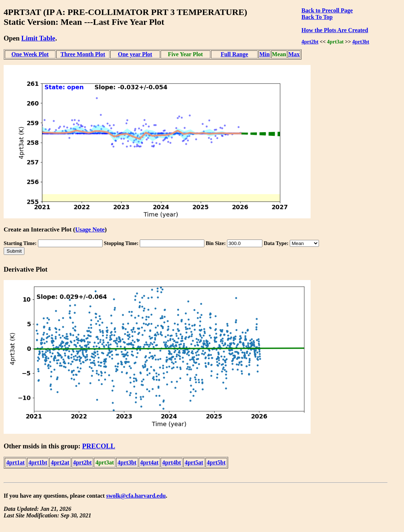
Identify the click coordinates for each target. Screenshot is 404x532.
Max (294, 54)
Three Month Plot (83, 54)
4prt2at (60, 462)
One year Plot (135, 54)
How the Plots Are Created (335, 30)
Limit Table (38, 38)
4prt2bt (310, 42)
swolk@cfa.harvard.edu (136, 496)
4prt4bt (172, 462)
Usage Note (90, 229)
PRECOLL (99, 446)
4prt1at (16, 462)
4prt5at (194, 462)
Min (264, 54)
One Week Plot (30, 54)
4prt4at (149, 462)
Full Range (234, 54)
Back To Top (317, 17)
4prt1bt (38, 462)
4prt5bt (216, 462)
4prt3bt (361, 42)
